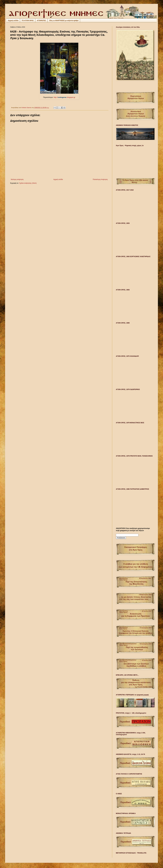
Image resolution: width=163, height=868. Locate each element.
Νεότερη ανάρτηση (17, 179)
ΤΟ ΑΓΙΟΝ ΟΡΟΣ (28, 21)
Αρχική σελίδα (13, 21)
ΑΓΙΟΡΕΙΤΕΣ (41, 21)
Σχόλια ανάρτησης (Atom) (28, 183)
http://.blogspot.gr (59, 97)
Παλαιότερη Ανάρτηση (100, 179)
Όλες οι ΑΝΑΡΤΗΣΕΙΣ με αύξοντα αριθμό (64, 21)
